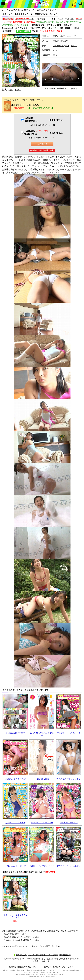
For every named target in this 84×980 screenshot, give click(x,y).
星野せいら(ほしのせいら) (64, 36)
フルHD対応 (58, 46)
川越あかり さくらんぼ (15, 779)
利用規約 (57, 967)
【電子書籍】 (65, 28)
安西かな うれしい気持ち (69, 866)
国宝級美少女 (38, 25)
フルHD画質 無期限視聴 (36, 132)
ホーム (5, 10)
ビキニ (74, 46)
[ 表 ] (11, 90)
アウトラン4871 (54, 25)
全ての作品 (16, 10)
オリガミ (52, 28)
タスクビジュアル (38, 28)
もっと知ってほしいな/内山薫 (42, 734)
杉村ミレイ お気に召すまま (42, 866)
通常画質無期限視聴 (31, 120)
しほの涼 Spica (42, 779)
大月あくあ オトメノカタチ (69, 779)
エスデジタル (21, 28)
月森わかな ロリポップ (15, 866)
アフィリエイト (68, 967)
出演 (46, 36)
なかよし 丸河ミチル (15, 822)
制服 (67, 46)
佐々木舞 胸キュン (69, 822)
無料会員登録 (65, 955)
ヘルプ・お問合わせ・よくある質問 (43, 955)
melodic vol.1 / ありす (15, 733)
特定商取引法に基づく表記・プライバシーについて (30, 967)
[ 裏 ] (18, 90)
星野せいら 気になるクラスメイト (15, 916)
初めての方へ (20, 955)
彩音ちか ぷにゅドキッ (42, 822)
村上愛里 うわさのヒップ (69, 733)
